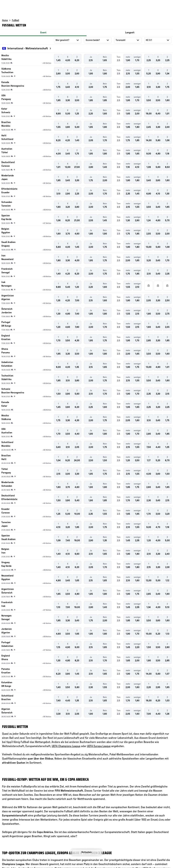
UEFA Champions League (66, 746)
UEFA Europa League (99, 746)
